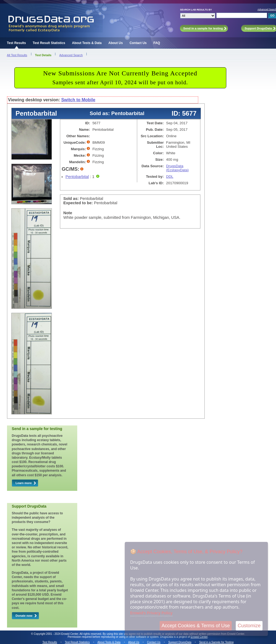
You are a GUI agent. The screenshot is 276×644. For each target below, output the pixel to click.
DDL (170, 177)
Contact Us (138, 43)
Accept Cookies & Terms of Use (196, 626)
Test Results (16, 43)
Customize (249, 626)
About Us (115, 43)
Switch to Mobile (78, 100)
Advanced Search (71, 55)
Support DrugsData (180, 642)
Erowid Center (199, 637)
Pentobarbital (77, 177)
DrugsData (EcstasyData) (177, 168)
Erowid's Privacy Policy (151, 613)
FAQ (157, 43)
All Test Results (17, 55)
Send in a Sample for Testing (216, 642)
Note (68, 213)
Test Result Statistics (49, 43)
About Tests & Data (87, 43)
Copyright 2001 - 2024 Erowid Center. (56, 634)
